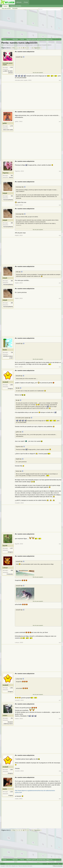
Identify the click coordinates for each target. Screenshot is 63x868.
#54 (60, 503)
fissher (5, 350)
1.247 (11, 548)
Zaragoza (10, 388)
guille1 (5, 123)
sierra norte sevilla (8, 130)
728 (12, 352)
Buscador (15, 8)
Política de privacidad (58, 866)
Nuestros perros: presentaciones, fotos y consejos (20, 45)
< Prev (13, 48)
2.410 (11, 67)
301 (12, 718)
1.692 (11, 385)
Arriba (60, 864)
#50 (60, 235)
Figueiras (6, 173)
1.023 (11, 792)
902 (12, 176)
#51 (60, 283)
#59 (60, 771)
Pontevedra (10, 574)
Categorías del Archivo (16, 6)
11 (32, 48)
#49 (60, 205)
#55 (60, 544)
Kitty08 (5, 193)
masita (5, 789)
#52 (60, 298)
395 (12, 196)
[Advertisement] (31, 24)
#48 (60, 171)
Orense (11, 177)
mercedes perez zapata (8, 64)
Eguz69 (5, 546)
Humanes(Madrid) (8, 200)
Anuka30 (44, 45)
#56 (60, 643)
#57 (60, 700)
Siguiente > (38, 48)
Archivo (5, 6)
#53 (60, 367)
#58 (60, 719)
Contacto (45, 864)
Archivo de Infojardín (53, 864)
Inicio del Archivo (6, 8)
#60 (60, 799)
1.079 (11, 126)
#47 (60, 122)
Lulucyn (5, 568)
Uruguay (11, 795)
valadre (5, 716)
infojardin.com (15, 866)
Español (3, 864)
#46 (60, 80)
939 (12, 570)
